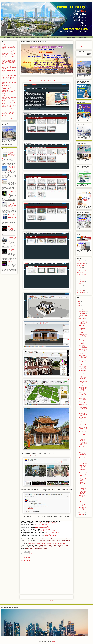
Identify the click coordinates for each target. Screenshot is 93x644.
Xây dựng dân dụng (17, 37)
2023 (80, 302)
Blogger (53, 641)
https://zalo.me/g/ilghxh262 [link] (42, 528)
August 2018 (82, 318)
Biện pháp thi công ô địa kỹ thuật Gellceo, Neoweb (83, 389)
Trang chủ (5, 44)
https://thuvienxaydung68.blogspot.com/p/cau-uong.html (54, 539)
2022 (80, 304)
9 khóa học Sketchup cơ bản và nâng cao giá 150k (9, 98)
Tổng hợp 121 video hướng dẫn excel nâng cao (83, 454)
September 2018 (83, 315)
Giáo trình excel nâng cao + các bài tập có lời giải (83, 357)
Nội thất (78, 279)
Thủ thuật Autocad (82, 37)
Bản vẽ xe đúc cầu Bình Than (83, 501)
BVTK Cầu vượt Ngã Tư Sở (12, 262)
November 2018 (83, 311)
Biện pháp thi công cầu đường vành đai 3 (12, 251)
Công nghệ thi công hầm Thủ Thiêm (83, 414)
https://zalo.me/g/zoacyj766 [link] (42, 525)
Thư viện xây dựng (7, 5)
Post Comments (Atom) (49, 601)
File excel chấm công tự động (83, 402)
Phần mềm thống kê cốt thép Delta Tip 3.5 (83, 509)
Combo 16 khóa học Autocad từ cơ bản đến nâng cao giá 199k (9, 75)
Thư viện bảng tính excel (8, 116)
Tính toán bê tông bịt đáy (83, 432)
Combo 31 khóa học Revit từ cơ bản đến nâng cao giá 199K (9, 91)
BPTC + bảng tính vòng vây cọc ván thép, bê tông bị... (83, 479)
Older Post (69, 597)
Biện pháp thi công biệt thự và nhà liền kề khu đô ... (83, 409)
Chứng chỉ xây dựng (71, 37)
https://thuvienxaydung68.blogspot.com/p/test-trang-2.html (45, 547)
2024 (80, 300)
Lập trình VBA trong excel (82, 470)
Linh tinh (62, 37)
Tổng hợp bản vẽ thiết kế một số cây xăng (83, 429)
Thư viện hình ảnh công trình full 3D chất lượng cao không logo (9, 48)
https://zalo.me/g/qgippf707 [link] (47, 529)
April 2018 (82, 514)
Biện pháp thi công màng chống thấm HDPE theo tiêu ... (83, 395)
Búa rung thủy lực (81, 265)
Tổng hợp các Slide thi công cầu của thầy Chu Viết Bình (12, 217)
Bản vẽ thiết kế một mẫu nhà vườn (83, 466)
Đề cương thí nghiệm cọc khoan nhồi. (82, 439)
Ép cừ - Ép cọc (80, 272)
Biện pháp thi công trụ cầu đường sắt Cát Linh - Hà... (83, 336)
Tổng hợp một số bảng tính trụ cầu (83, 474)
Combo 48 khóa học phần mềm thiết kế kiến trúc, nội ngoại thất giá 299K (9, 67)
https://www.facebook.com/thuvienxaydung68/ (39, 548)
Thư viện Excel (55, 37)
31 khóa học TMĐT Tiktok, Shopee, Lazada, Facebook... (9, 113)
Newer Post (24, 597)
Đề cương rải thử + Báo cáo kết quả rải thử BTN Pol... (83, 419)
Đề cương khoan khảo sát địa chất (83, 424)
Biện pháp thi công (35, 37)
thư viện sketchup (45, 37)
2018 (80, 310)
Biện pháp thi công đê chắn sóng (83, 405)
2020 (80, 308)
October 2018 (83, 313)
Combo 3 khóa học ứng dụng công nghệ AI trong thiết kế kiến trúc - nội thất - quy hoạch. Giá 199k (9, 62)
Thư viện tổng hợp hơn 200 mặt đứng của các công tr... (83, 449)
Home (47, 597)
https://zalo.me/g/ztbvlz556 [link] (51, 536)
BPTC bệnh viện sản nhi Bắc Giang (83, 504)
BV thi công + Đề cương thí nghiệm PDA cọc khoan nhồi (12, 239)
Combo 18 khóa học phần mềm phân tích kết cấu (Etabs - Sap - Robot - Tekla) (9, 87)
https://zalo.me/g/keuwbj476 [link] (48, 531)
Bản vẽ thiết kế (7, 37)
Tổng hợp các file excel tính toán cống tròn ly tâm (83, 497)
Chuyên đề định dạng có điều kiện (83, 459)
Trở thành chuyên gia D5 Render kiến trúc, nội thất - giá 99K (9, 82)
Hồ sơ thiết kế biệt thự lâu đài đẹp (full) (12, 193)
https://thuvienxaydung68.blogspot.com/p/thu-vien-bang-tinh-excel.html (47, 544)
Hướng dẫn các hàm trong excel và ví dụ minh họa (83, 372)
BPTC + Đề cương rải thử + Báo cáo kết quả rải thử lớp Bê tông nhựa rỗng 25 (9, 155)
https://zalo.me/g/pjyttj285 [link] (52, 533)
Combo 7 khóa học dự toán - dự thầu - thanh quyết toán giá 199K (9, 102)
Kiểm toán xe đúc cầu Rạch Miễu (83, 463)
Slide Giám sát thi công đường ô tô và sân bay (83, 367)
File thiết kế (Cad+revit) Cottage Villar (83, 484)
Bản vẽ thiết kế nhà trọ (82, 326)
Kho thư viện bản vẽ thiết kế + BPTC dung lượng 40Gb (9, 54)
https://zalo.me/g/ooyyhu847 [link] (46, 534)
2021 (80, 306)
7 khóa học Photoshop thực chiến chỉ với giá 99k (8, 78)
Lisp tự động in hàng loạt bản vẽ (12, 180)
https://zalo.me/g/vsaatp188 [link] (43, 526)
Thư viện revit (80, 286)
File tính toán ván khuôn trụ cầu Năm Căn (83, 488)
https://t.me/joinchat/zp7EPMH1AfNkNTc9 (45, 523)
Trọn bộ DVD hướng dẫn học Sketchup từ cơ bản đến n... (83, 322)
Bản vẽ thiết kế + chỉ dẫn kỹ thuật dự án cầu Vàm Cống (12, 168)
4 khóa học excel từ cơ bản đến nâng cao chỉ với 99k (9, 106)
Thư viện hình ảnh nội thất (8, 51)
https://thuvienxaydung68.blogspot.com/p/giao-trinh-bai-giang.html (54, 545)
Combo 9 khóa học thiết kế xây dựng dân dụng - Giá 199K (9, 94)
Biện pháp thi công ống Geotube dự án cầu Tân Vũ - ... (83, 378)
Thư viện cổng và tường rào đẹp (83, 399)
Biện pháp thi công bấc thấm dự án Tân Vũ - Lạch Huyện (83, 383)
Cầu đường (26, 37)
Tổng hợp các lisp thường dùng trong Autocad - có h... (83, 351)
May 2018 (82, 512)
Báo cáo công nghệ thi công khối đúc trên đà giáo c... (83, 330)
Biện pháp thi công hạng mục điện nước (12, 228)
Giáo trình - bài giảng (7, 118)
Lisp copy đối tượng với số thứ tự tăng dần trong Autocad (12, 205)
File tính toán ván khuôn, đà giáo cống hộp (83, 493)
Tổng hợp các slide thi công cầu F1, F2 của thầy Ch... (83, 342)
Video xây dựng (80, 290)
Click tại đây (33, 456)
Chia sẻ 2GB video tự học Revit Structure (83, 346)
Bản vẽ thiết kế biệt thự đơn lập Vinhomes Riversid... (83, 363)
